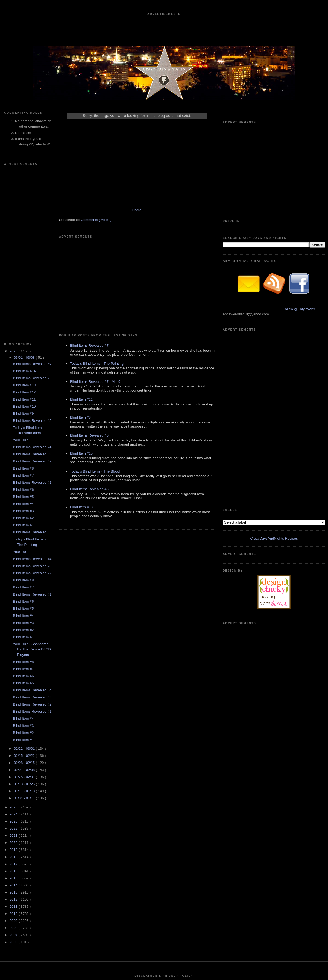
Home (137, 215)
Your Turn (20, 276)
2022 (14, 665)
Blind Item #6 (23, 326)
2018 (14, 693)
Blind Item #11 (24, 236)
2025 (14, 643)
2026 (14, 188)
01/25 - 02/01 (25, 613)
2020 (14, 679)
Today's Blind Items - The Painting (97, 287)
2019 (14, 686)
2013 (14, 729)
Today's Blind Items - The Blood (95, 395)
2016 (14, 707)
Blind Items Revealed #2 (32, 298)
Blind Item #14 (24, 207)
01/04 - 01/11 (25, 634)
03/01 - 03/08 (25, 194)
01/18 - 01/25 (25, 620)
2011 (14, 743)
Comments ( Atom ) (96, 225)
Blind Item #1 (23, 361)
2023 (14, 658)
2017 (14, 700)
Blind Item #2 (23, 354)
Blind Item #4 (23, 340)
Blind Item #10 (24, 243)
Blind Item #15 (81, 377)
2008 (14, 764)
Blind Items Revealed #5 (32, 257)
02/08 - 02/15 (25, 599)
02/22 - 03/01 (25, 585)
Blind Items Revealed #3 (32, 290)
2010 (14, 750)
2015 (14, 714)
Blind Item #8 (23, 305)
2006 (14, 778)
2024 (14, 651)
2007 (14, 771)
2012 (14, 736)
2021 (14, 672)
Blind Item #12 (24, 228)
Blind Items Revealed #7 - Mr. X (95, 305)
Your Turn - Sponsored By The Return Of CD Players (32, 486)
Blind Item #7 (23, 312)
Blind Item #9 (23, 250)
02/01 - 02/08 (25, 606)
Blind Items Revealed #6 (32, 214)
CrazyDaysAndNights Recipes (274, 293)
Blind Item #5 (23, 333)
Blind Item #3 (23, 347)
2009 (14, 757)
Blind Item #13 (24, 221)
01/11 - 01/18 (25, 627)
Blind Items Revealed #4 (32, 283)
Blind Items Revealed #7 (32, 200)
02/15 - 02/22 (25, 592)
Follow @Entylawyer (299, 227)
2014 (14, 721)
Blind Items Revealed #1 (32, 319)
